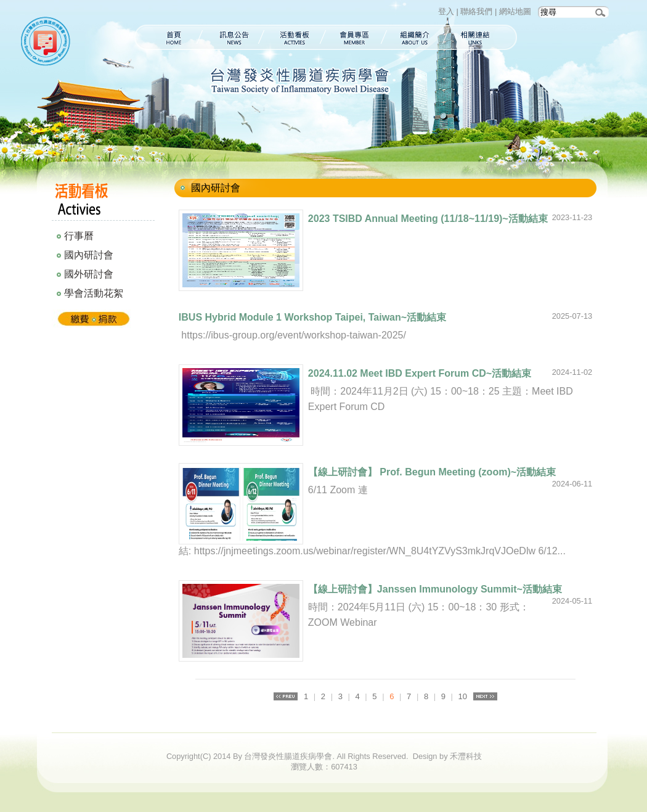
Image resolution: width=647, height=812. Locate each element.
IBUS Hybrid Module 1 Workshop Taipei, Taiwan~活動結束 (312, 317)
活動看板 (294, 37)
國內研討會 (89, 255)
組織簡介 (415, 37)
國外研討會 (89, 274)
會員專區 (355, 37)
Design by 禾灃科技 (447, 756)
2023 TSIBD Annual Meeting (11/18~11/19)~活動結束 (428, 219)
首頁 (167, 37)
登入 (446, 11)
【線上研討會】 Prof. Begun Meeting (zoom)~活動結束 (432, 472)
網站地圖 (515, 11)
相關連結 (482, 37)
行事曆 (79, 236)
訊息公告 (232, 37)
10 (463, 696)
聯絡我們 (476, 11)
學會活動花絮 (94, 293)
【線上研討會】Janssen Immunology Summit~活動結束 (435, 589)
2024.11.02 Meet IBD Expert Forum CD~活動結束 (420, 373)
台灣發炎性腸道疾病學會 (48, 43)
